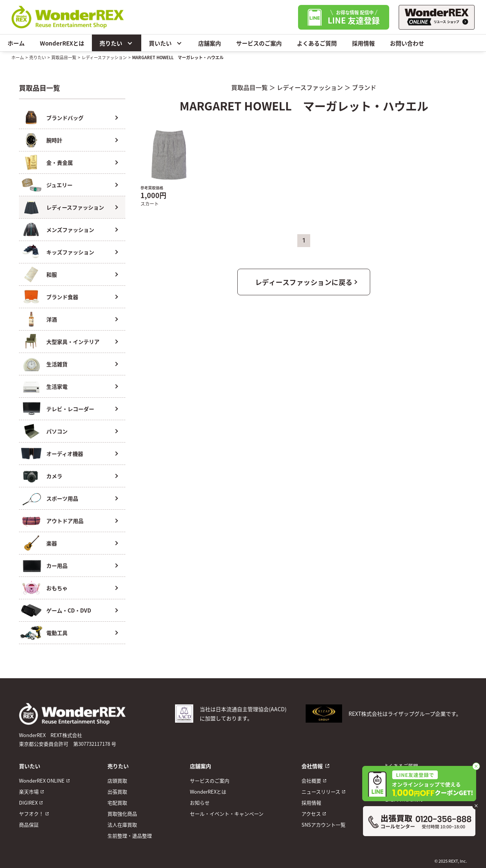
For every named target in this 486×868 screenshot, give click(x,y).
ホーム (16, 43)
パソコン (57, 431)
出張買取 (117, 792)
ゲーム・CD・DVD (69, 610)
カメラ (54, 476)
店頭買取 (117, 781)
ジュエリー (59, 185)
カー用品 (57, 566)
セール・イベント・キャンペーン (227, 814)
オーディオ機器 (65, 454)
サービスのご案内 (259, 43)
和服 (52, 274)
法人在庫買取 (122, 825)
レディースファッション (104, 57)
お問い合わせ (407, 43)
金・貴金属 (60, 162)
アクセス (311, 814)
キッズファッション (70, 252)
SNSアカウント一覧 (323, 825)
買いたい (166, 43)
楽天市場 (29, 792)
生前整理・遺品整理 (130, 836)
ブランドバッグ (65, 118)
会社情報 (312, 766)
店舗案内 (210, 43)
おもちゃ (57, 588)
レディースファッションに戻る (304, 282)
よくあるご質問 (317, 43)
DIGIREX (28, 803)
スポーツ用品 (62, 498)
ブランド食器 (62, 297)
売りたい (117, 43)
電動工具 (57, 633)
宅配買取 (117, 803)
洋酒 (52, 319)
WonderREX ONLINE (42, 781)
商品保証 (29, 825)
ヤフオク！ (31, 814)
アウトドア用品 (65, 521)
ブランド (364, 87)
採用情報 (363, 43)
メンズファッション (70, 230)
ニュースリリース (321, 792)
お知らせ (200, 803)
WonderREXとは (62, 43)
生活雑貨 (57, 364)
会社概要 (311, 781)
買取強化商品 (122, 814)
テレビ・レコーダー (70, 409)
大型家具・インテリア (73, 342)
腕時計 (54, 140)
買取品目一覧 (64, 57)
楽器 (52, 543)
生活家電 (57, 386)
